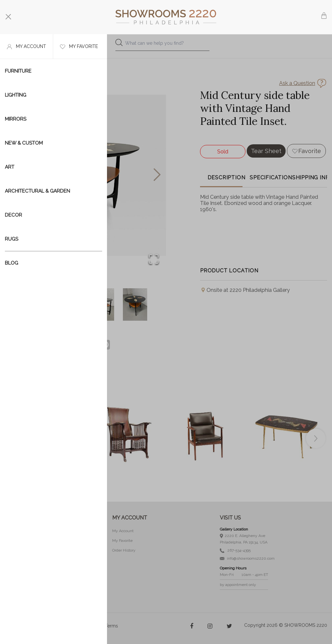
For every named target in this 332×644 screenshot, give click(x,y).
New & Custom (24, 143)
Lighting (16, 95)
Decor (13, 215)
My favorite (79, 47)
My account (26, 47)
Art (10, 167)
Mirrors (16, 119)
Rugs (12, 239)
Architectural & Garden (37, 191)
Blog (12, 263)
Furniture (18, 71)
